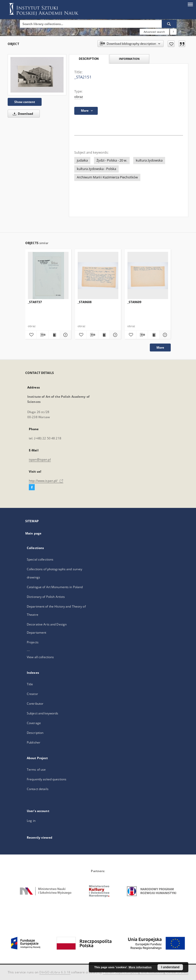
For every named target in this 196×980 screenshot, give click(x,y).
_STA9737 (35, 302)
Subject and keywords (42, 713)
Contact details (38, 789)
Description (35, 733)
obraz (79, 97)
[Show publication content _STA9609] (154, 335)
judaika (82, 160)
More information (140, 967)
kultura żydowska (149, 160)
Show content (25, 102)
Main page (33, 533)
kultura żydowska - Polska (96, 169)
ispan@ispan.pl (40, 459)
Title (30, 684)
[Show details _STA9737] (65, 335)
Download (22, 114)
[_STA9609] (148, 276)
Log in (31, 821)
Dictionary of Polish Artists (46, 597)
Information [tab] (129, 59)
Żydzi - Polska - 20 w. (112, 160)
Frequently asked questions (47, 779)
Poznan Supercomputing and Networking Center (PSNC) (146, 972)
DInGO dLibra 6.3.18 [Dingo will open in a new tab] (55, 972)
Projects (33, 642)
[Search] (169, 24)
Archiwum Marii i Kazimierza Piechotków (107, 177)
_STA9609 (134, 302)
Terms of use (36, 770)
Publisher (34, 742)
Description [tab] (89, 59)
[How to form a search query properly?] (173, 32)
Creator (32, 694)
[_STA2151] (37, 75)
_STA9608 (85, 302)
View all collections (40, 657)
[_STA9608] (98, 276)
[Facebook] (32, 487)
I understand (170, 967)
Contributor (35, 704)
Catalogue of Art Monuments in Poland (55, 587)
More (160, 347)
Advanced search (154, 32)
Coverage (34, 723)
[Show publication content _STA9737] (54, 335)
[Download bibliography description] (42, 335)
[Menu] (190, 4)
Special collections (40, 559)
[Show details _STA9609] (164, 335)
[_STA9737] (48, 276)
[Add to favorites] (171, 44)
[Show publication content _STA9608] (104, 335)
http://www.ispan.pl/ (46, 481)
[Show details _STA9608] (115, 335)
